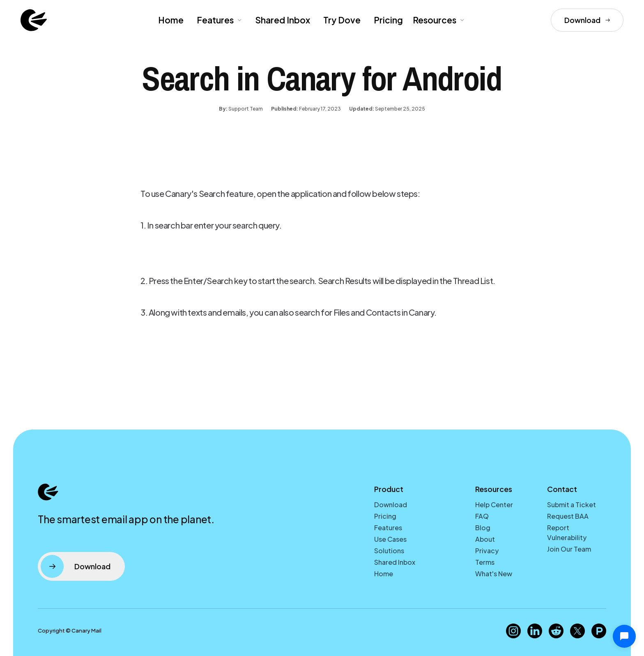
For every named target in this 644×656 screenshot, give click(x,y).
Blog (483, 528)
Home (171, 20)
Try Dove (342, 20)
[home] (34, 20)
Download (391, 505)
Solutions (389, 551)
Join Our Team (569, 549)
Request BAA (568, 516)
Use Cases (390, 539)
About (485, 539)
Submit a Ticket (572, 505)
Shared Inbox (283, 20)
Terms (485, 562)
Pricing (388, 20)
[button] (218, 20)
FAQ (482, 516)
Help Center (494, 505)
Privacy (487, 551)
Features (388, 528)
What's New (494, 574)
